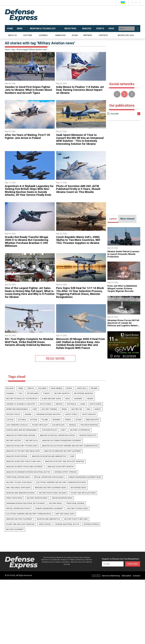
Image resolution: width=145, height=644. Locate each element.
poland (70, 389)
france (90, 389)
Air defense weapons (57, 372)
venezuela (70, 368)
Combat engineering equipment (47, 456)
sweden (9, 380)
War (44, 418)
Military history (13, 405)
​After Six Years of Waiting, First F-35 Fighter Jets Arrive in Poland (29, 135)
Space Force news (14, 447)
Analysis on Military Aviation (19, 426)
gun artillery (70, 393)
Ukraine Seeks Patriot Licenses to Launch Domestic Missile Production (124, 254)
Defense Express (40, 468)
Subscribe (133, 502)
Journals (43, 35)
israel (8, 385)
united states (12, 389)
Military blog (29, 405)
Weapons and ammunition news (20, 443)
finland (81, 368)
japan (18, 368)
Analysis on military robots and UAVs (66, 418)
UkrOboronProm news (58, 447)
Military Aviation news (35, 447)
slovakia (51, 389)
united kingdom (27, 389)
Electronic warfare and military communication (28, 460)
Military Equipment (59, 468)
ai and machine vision (15, 376)
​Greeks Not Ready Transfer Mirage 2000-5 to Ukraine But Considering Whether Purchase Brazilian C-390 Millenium (30, 232)
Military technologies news (18, 435)
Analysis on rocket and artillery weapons (25, 422)
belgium (9, 368)
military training (88, 380)
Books (75, 35)
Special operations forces (18, 456)
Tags (13, 50)
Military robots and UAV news (50, 443)
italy (100, 368)
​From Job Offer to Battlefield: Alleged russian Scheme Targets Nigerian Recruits (124, 289)
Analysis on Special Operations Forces (55, 401)
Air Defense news (74, 439)
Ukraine (63, 385)
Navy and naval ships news (18, 439)
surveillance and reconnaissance (41, 397)
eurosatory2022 (67, 397)
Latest (113, 219)
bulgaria (36, 368)
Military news (53, 451)
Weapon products (83, 401)
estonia (61, 389)
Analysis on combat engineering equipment (58, 405)
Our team (28, 35)
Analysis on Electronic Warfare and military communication (67, 410)
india (30, 376)
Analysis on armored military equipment (60, 414)
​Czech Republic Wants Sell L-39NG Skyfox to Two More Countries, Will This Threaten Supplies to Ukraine (80, 232)
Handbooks (60, 35)
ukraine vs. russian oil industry (69, 376)
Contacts (103, 35)
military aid (19, 385)
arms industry (12, 393)
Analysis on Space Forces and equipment (66, 422)
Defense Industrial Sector (18, 468)
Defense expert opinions (92, 426)
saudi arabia (49, 368)
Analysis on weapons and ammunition (23, 418)
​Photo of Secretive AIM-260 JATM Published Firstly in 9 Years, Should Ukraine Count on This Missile (80, 183)
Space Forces (94, 464)
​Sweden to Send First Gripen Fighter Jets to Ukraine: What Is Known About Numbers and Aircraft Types (29, 89)
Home (7, 50)
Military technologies (73, 456)
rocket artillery (53, 393)
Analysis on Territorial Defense (20, 401)
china (29, 380)
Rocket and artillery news (79, 443)
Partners (88, 35)
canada (48, 376)
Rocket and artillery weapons (71, 464)
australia (20, 380)
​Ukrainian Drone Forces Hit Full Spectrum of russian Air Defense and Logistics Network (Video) (123, 324)
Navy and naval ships (62, 460)
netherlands (11, 372)
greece (26, 368)
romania (91, 368)
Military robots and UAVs (43, 464)
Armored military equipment (88, 460)
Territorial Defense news (17, 431)
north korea (40, 380)
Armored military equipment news (48, 439)
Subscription (126, 514)
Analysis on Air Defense (92, 414)
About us (12, 35)
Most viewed (127, 219)
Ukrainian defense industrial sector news (25, 451)
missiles (83, 393)
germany (80, 389)
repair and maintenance (60, 380)
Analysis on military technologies (21, 410)
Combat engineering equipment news (80, 431)
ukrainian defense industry (81, 385)
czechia (41, 389)
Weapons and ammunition (17, 464)
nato (79, 397)
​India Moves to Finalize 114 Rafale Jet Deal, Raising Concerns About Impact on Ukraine (80, 88)
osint (76, 380)
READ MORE (55, 339)
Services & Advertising (111, 514)
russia (99, 389)
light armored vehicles (32, 393)
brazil (60, 368)
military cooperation (94, 397)
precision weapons (14, 397)
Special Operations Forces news (46, 431)
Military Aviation (37, 372)
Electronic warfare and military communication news (59, 435)
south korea (92, 376)
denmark (38, 376)
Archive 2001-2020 (126, 35)
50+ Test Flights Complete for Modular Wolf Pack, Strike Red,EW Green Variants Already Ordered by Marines (29, 326)
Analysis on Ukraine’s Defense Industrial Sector (56, 426)
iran (29, 385)
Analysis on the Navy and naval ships (22, 414)
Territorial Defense (71, 451)
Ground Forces (49, 385)
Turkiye (23, 372)
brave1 (37, 385)
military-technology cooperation (84, 372)
